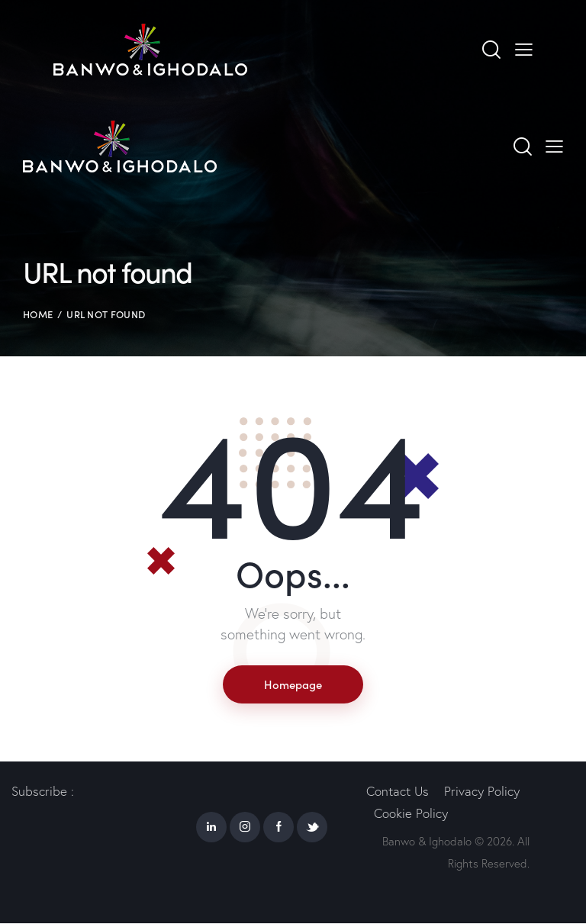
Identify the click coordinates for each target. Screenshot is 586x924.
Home (38, 314)
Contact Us (398, 792)
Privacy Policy (482, 792)
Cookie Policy (411, 813)
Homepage (293, 684)
